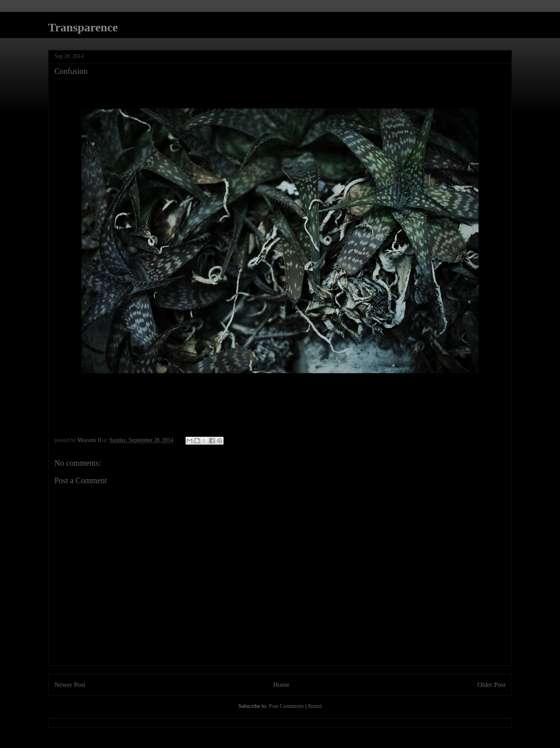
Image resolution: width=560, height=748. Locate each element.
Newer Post (70, 685)
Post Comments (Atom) (295, 706)
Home (281, 685)
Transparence (83, 27)
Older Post (491, 685)
